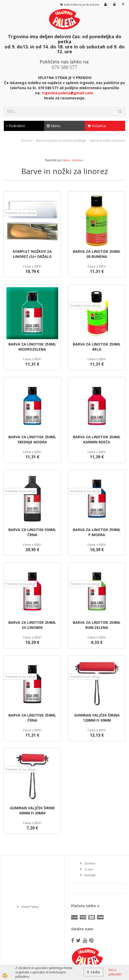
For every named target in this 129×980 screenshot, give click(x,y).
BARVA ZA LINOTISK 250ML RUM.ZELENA (97, 625)
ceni (66, 160)
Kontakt (90, 875)
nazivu (78, 160)
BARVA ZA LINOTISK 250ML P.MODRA (97, 532)
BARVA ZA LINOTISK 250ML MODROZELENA (32, 347)
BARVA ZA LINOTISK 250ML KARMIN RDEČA (97, 439)
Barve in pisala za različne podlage (61, 141)
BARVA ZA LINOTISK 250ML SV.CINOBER (32, 625)
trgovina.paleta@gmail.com (67, 93)
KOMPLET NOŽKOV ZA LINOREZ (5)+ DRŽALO (32, 254)
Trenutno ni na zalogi (20, 213)
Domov (26, 141)
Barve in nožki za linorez (108, 141)
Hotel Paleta (30, 907)
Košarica (97, 126)
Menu (53, 126)
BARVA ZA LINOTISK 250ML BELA (97, 347)
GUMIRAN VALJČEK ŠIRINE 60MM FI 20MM (32, 810)
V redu (93, 972)
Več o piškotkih (115, 972)
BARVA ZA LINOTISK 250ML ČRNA (32, 718)
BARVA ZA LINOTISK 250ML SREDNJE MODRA (32, 439)
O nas (89, 869)
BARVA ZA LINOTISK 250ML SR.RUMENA (97, 254)
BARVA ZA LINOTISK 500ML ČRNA (32, 532)
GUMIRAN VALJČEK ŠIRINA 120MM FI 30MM (97, 718)
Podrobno (16, 126)
